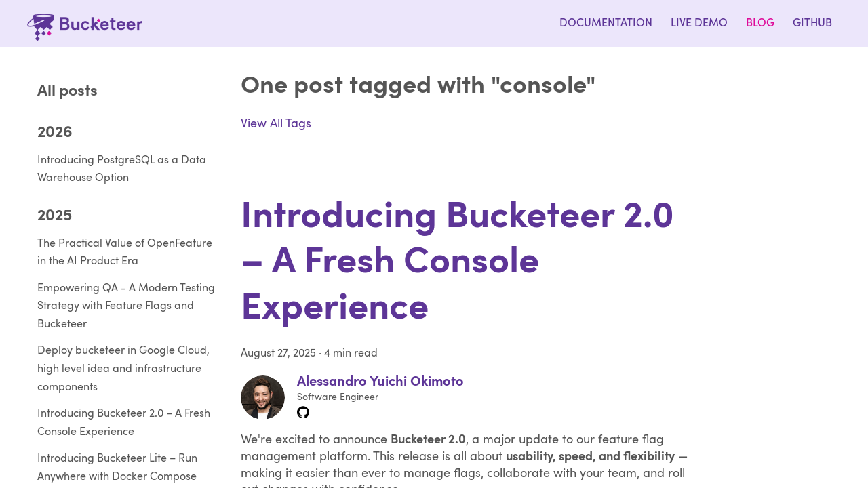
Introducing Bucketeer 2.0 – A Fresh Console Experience (124, 423)
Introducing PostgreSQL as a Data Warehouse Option (122, 170)
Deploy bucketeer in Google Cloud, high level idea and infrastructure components (123, 369)
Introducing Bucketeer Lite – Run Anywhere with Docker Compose (117, 468)
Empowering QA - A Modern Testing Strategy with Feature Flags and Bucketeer (126, 307)
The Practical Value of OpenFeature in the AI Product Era (125, 253)
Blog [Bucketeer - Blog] (760, 24)
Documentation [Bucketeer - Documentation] (606, 24)
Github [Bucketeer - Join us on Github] (812, 24)
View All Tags (276, 124)
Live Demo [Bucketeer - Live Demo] (699, 24)
